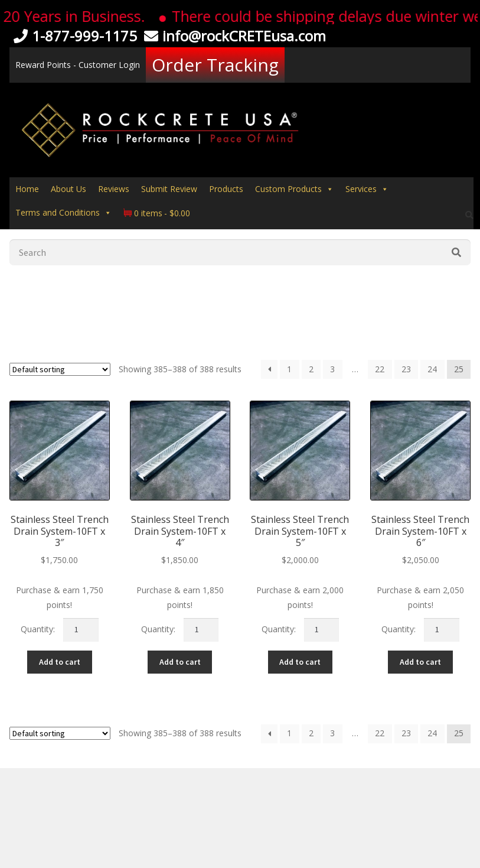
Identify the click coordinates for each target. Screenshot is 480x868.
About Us (68, 189)
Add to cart (60, 662)
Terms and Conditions (63, 213)
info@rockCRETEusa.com (233, 36)
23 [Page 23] (406, 369)
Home (27, 189)
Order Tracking (215, 65)
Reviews (114, 189)
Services (367, 189)
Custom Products (294, 189)
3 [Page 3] (332, 369)
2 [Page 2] (311, 369)
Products (226, 189)
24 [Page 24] (432, 369)
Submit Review (169, 189)
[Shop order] (60, 369)
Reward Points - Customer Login (78, 65)
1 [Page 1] (289, 369)
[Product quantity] (81, 630)
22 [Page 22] (380, 369)
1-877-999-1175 (73, 36)
